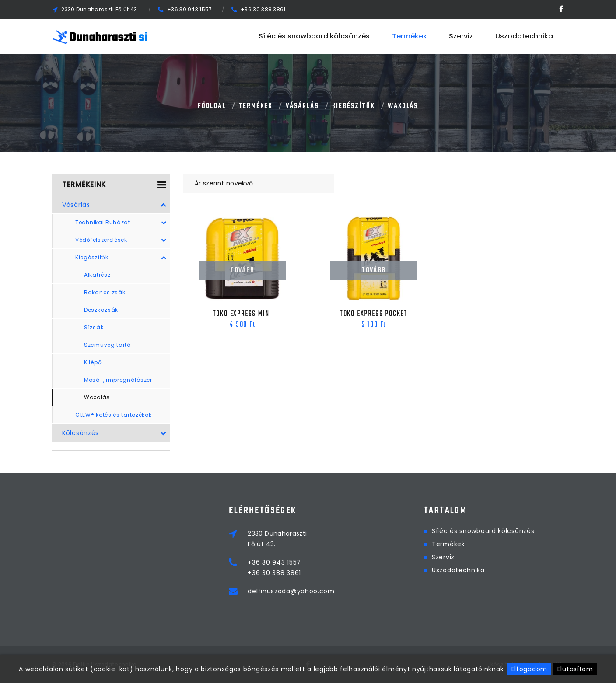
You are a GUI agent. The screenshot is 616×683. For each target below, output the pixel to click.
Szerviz (461, 37)
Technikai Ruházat (121, 223)
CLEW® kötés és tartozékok (114, 415)
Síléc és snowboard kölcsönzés (314, 37)
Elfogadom (529, 669)
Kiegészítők (353, 106)
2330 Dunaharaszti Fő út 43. (100, 9)
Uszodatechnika (524, 37)
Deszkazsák (101, 310)
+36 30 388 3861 (263, 9)
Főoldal (212, 106)
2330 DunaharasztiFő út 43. (331, 539)
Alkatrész (97, 275)
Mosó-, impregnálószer (118, 380)
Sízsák (94, 327)
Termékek (409, 37)
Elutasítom (575, 669)
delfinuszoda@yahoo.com (345, 591)
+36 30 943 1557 (190, 9)
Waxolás (403, 106)
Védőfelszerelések (121, 240)
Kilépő (93, 362)
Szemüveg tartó (107, 345)
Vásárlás (302, 106)
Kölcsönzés (114, 433)
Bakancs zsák (105, 292)
